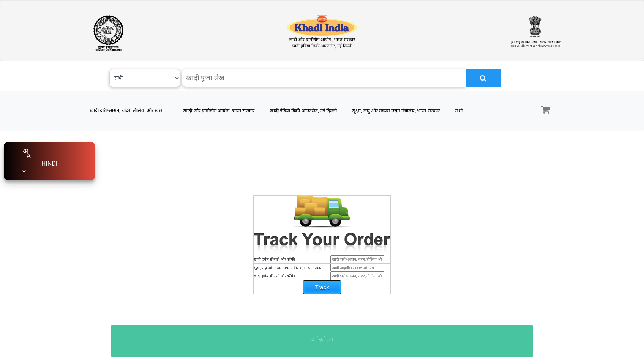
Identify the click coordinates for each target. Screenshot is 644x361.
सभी (459, 111)
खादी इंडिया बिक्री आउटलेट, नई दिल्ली (303, 111)
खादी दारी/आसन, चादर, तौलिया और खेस (126, 110)
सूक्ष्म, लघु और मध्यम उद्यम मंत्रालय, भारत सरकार (396, 111)
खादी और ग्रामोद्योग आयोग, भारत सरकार (219, 111)
